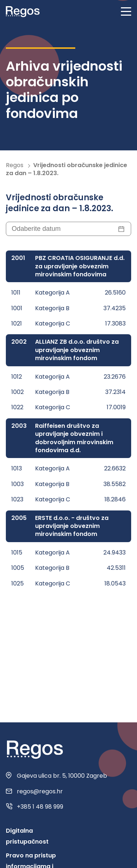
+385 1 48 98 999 (40, 807)
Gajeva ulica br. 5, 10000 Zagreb (62, 776)
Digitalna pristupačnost (27, 836)
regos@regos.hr (40, 792)
